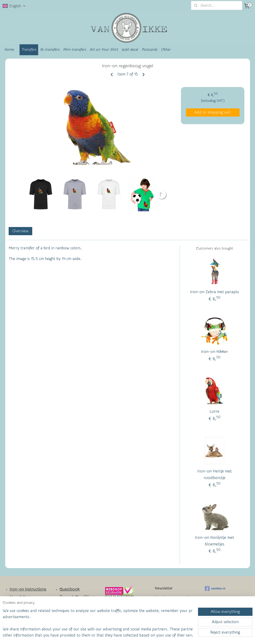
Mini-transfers (75, 50)
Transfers (29, 50)
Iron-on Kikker (214, 352)
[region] (98, 623)
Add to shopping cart (213, 112)
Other (166, 50)
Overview (20, 231)
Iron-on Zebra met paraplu (214, 292)
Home (9, 50)
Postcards (150, 50)
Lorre (214, 411)
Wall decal (130, 50)
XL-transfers (50, 50)
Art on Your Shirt (104, 50)
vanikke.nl (215, 589)
